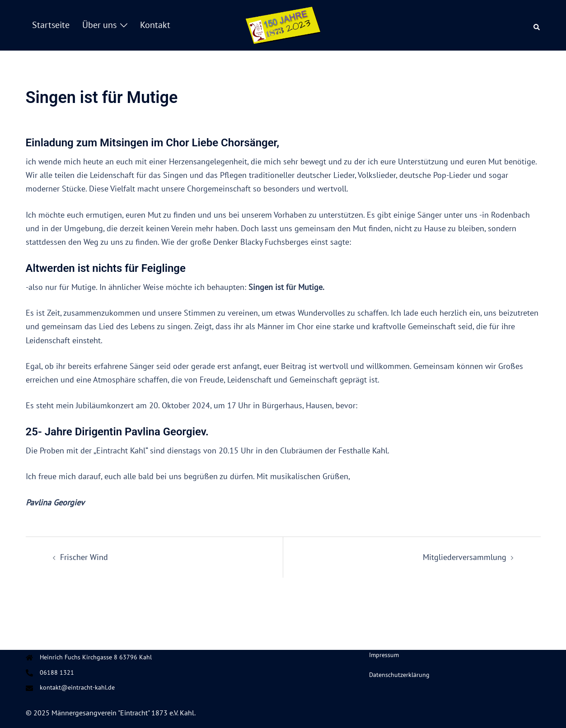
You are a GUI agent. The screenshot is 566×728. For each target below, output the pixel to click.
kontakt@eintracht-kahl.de (77, 687)
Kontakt (155, 25)
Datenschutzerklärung (399, 675)
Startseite (51, 25)
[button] (537, 25)
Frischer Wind (84, 557)
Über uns (99, 25)
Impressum (384, 655)
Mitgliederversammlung (465, 557)
